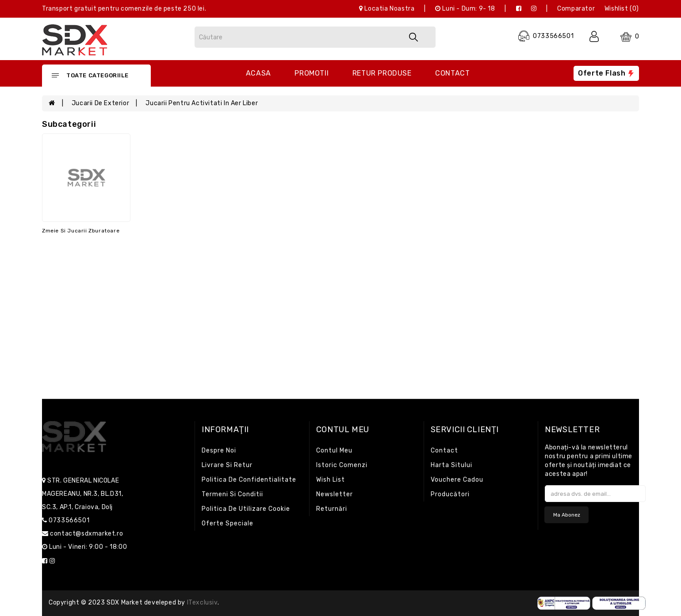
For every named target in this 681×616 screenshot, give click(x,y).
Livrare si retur (227, 465)
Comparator (576, 9)
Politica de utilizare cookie (246, 509)
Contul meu (334, 451)
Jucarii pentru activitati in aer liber (202, 103)
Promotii (312, 73)
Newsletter (335, 494)
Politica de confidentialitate (249, 480)
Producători (450, 494)
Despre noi (219, 451)
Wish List (331, 480)
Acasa (258, 73)
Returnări (332, 509)
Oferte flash (606, 73)
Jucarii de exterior (100, 103)
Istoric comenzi (342, 465)
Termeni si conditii (232, 494)
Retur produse (382, 73)
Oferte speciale (228, 523)
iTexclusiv (202, 603)
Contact (452, 73)
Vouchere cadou (457, 480)
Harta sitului (451, 465)
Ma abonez (567, 515)
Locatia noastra (387, 9)
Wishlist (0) (622, 9)
